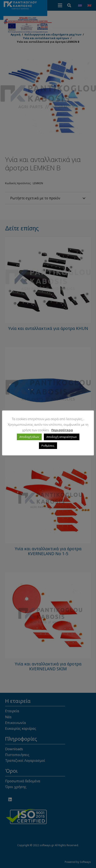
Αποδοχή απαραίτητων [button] (62, 437)
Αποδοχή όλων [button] (29, 437)
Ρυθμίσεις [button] (48, 446)
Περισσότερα (62, 430)
